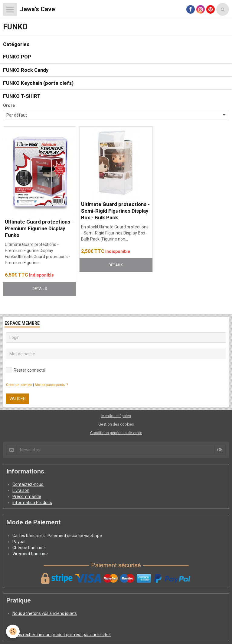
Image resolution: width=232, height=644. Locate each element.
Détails (40, 289)
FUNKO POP (17, 57)
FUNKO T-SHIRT (22, 96)
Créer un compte (19, 385)
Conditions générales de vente (116, 433)
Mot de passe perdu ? (51, 385)
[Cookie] (13, 631)
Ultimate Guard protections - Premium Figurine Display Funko (39, 228)
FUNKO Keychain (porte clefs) (38, 83)
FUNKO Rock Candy (26, 70)
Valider (18, 399)
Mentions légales (116, 416)
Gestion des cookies (116, 424)
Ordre (9, 105)
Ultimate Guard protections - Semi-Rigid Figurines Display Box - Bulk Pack (115, 211)
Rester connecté (26, 370)
